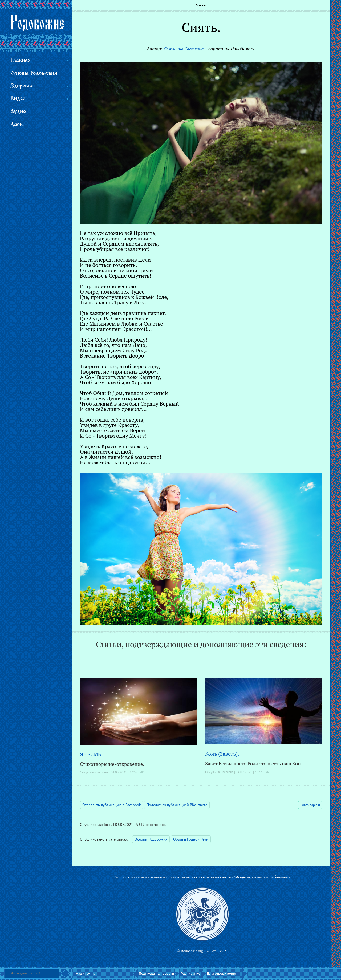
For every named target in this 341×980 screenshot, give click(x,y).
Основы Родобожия (151, 839)
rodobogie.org (241, 877)
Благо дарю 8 (310, 805)
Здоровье (22, 86)
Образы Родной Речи (191, 839)
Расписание (190, 974)
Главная (201, 5)
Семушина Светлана (184, 49)
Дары (17, 124)
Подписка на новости (156, 974)
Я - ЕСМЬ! (91, 754)
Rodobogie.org (192, 951)
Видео (18, 99)
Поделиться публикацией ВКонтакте (177, 805)
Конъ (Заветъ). (222, 754)
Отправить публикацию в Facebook (112, 805)
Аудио (18, 112)
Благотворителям (222, 974)
